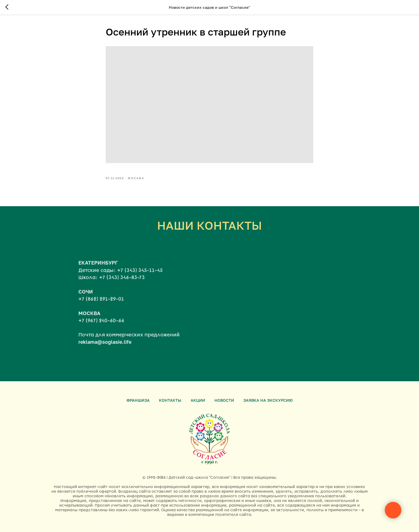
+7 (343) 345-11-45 (140, 285)
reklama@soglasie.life (105, 356)
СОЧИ (86, 306)
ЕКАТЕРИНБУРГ (98, 277)
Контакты (170, 400)
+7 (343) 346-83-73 (122, 292)
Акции (198, 400)
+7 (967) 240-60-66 (101, 335)
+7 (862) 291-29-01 (101, 313)
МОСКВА (89, 327)
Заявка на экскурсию (268, 400)
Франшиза (138, 400)
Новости (224, 400)
